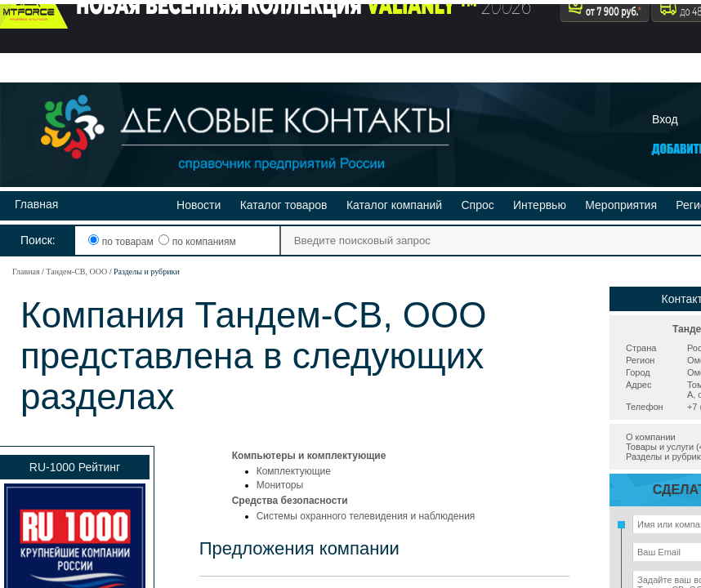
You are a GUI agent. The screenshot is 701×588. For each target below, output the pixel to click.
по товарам (122, 242)
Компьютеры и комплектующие (309, 456)
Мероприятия (621, 205)
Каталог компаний (394, 205)
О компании (651, 437)
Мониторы (280, 485)
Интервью (540, 205)
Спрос (477, 205)
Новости (199, 205)
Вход (665, 119)
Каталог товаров (284, 205)
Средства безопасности (290, 501)
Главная (36, 204)
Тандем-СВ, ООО (76, 272)
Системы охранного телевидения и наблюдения (366, 516)
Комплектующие (294, 471)
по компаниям (197, 242)
